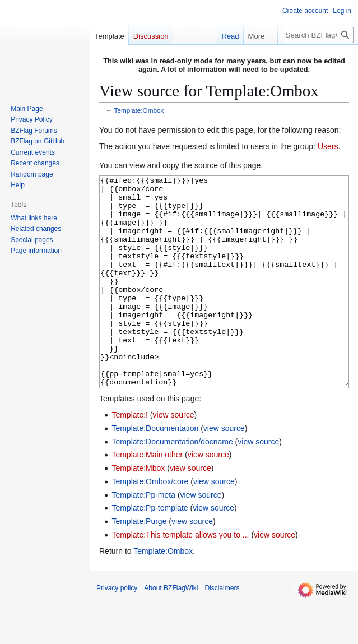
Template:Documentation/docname (172, 484)
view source (174, 457)
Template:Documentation (155, 470)
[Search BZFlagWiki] (318, 35)
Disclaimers (222, 630)
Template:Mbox (138, 510)
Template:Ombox (139, 110)
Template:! (130, 457)
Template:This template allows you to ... (180, 577)
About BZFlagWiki (171, 630)
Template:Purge (139, 563)
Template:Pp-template (150, 550)
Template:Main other (147, 497)
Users (328, 146)
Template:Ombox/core (150, 523)
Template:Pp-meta (143, 537)
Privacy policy (117, 630)
